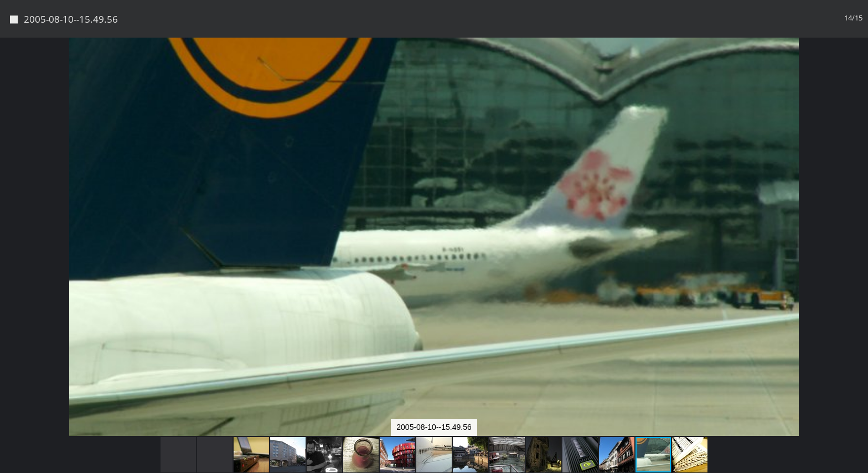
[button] (858, 66)
